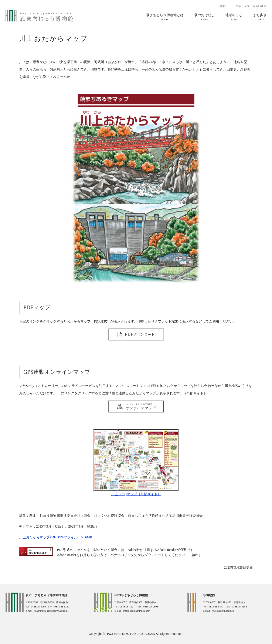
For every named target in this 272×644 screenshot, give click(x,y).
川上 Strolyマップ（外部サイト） (136, 494)
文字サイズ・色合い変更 (251, 6)
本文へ (224, 6)
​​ (136, 339)
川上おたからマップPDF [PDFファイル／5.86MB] (56, 537)
